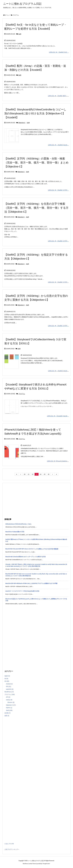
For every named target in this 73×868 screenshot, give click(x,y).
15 (45, 474)
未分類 (7, 713)
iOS (8, 686)
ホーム (7, 15)
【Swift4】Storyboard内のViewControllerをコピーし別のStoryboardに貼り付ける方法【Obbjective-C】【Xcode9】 (35, 113)
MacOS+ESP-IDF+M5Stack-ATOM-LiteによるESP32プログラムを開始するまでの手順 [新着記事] (31, 583)
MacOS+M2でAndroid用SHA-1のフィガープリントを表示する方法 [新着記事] (26, 557)
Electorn (11, 702)
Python (9, 708)
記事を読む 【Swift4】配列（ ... (58, 96)
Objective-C (22, 123)
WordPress (9, 692)
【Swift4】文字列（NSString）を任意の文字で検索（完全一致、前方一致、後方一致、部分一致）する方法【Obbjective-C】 (36, 208)
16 (49, 474)
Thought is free (46, 864)
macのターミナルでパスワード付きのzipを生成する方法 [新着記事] (22, 591)
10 (25, 474)
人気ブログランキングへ (12, 849)
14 (41, 474)
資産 (7, 716)
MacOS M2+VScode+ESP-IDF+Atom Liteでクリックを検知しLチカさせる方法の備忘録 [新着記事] (32, 549)
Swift (20, 34)
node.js (9, 700)
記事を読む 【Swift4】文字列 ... (58, 190)
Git (6, 679)
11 (29, 474)
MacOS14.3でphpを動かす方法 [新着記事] (15, 532)
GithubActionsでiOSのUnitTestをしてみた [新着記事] (18, 524)
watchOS (10, 689)
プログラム (22, 394)
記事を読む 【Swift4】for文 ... (59, 52)
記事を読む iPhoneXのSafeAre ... (58, 461)
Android (9, 684)
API (8, 697)
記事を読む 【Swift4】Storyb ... (58, 145)
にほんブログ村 (9, 844)
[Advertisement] (36, 500)
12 (33, 474)
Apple (7, 676)
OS (7, 681)
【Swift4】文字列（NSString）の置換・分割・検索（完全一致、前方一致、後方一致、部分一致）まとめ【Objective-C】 (36, 163)
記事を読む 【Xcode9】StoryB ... (58, 416)
